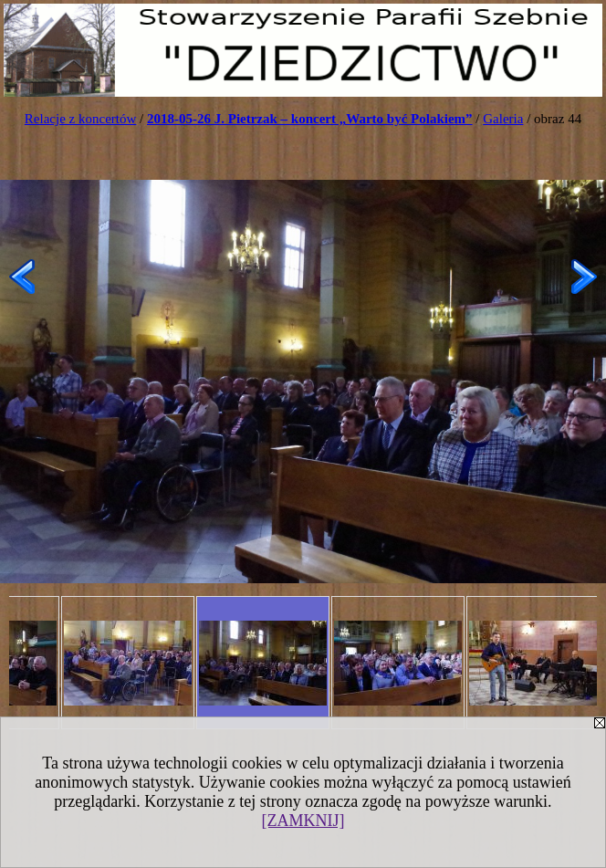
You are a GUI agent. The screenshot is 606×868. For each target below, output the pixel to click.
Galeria (503, 119)
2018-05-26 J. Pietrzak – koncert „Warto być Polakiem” (310, 119)
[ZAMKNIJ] (303, 821)
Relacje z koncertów (80, 119)
